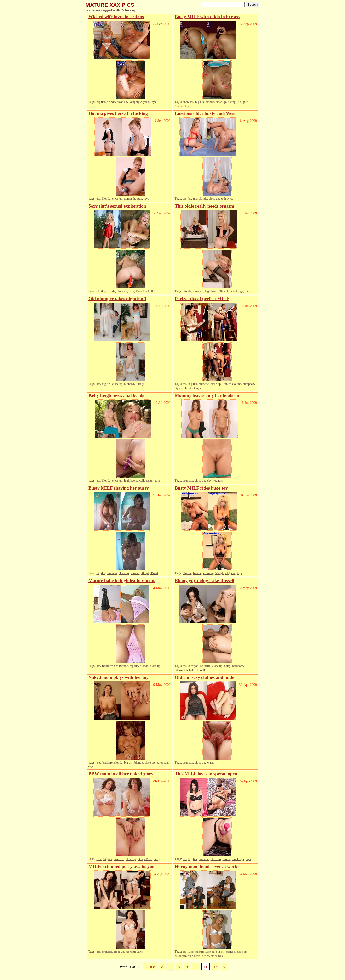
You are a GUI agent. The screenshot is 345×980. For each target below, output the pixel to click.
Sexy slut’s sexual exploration (117, 206)
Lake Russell (197, 670)
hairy (227, 666)
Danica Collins (232, 384)
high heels (211, 291)
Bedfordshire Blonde (115, 666)
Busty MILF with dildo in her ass (207, 17)
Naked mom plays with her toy (118, 677)
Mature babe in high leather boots (122, 581)
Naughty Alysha (139, 102)
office (206, 956)
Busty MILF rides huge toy (201, 488)
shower (135, 573)
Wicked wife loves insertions (116, 17)
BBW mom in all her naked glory (121, 774)
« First (150, 967)
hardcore (238, 666)
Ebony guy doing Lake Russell (204, 581)
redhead (129, 384)
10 (196, 967)
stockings (237, 291)
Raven (227, 859)
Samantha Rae (133, 199)
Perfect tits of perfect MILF (202, 299)
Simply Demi (150, 573)
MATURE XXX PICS (110, 5)
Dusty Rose (145, 859)
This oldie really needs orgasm (204, 206)
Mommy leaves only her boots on (207, 395)
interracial (181, 670)
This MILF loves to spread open (206, 774)
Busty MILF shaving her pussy (119, 488)
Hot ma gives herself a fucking (118, 113)
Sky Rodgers (215, 481)
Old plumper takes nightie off (117, 299)
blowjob (193, 666)
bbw (99, 859)
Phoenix (224, 291)
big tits (101, 102)
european (248, 384)
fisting (232, 102)
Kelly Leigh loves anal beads (116, 395)
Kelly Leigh (146, 481)
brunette (204, 384)
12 (215, 967)
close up (122, 102)
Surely (140, 384)
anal (185, 102)
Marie (210, 763)
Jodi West (227, 199)
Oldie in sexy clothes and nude (204, 677)
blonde (111, 102)
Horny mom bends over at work (206, 866)
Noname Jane (134, 952)
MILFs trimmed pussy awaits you (121, 866)
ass (192, 102)
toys (153, 102)
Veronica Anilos (146, 291)
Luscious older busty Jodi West (205, 113)
